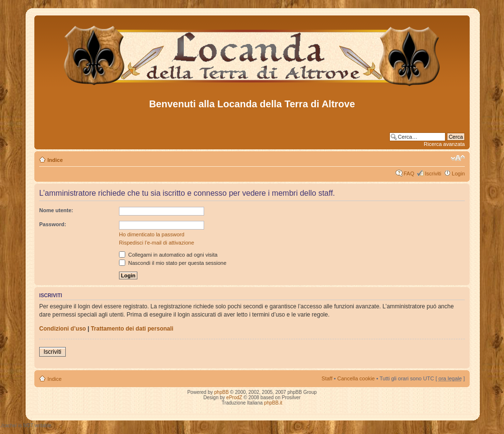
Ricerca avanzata (444, 144)
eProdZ (234, 398)
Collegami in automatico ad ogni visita (168, 255)
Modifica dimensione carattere (458, 158)
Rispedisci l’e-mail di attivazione (156, 243)
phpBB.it (273, 403)
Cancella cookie (356, 378)
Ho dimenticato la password (152, 234)
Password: (53, 224)
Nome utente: (56, 210)
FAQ (409, 174)
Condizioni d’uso (63, 329)
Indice (55, 160)
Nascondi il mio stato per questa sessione (173, 263)
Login (458, 174)
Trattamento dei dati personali (132, 329)
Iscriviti (433, 174)
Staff (327, 378)
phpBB (222, 392)
